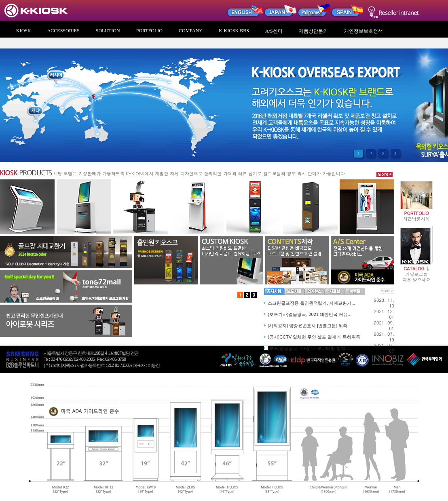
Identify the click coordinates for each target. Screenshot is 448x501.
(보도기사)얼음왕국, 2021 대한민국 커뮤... (310, 314)
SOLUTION (108, 31)
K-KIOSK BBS (234, 31)
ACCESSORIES (63, 31)
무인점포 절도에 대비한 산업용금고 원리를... (312, 360)
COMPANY (191, 31)
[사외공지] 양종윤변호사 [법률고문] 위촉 (307, 326)
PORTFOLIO (149, 31)
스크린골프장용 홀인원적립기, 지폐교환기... (311, 303)
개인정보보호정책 (363, 31)
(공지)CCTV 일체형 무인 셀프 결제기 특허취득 (314, 337)
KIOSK (24, 31)
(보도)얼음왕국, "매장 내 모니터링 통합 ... (309, 348)
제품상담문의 (313, 31)
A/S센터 (274, 31)
